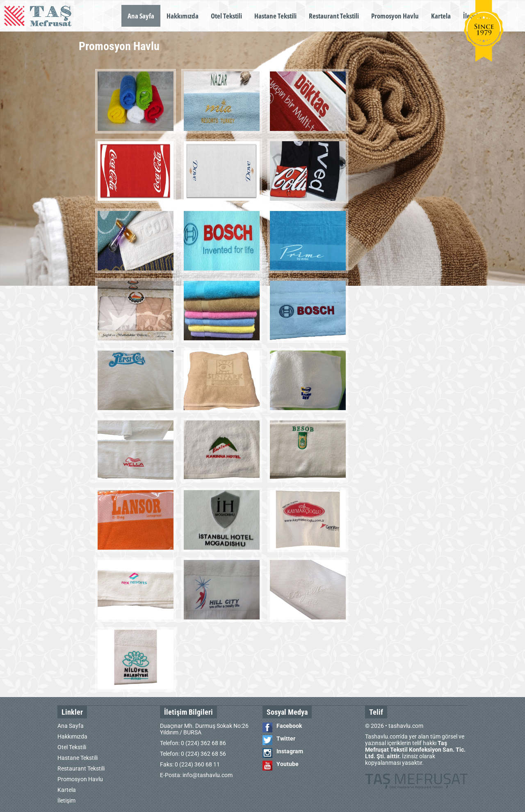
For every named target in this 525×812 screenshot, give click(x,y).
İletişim (66, 801)
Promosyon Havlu (395, 16)
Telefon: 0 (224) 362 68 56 (193, 754)
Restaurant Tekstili (334, 16)
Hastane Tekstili (275, 16)
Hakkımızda (183, 16)
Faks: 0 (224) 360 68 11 (190, 764)
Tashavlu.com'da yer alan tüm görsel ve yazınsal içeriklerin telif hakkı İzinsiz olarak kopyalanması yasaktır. (415, 750)
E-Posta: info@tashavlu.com (196, 775)
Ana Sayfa (141, 16)
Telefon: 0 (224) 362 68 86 (193, 743)
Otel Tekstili (226, 16)
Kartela (441, 16)
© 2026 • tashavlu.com (394, 726)
